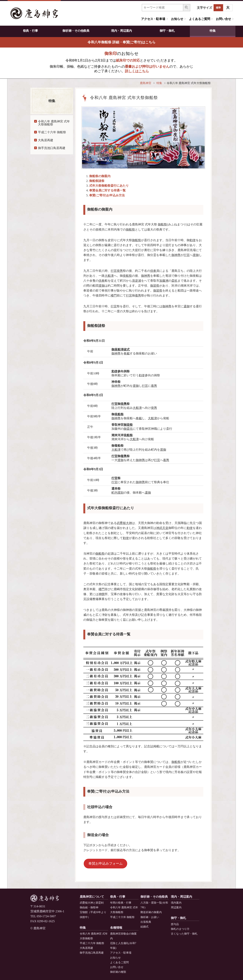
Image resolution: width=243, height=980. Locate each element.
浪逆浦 (136, 281)
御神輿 (176, 255)
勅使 (193, 240)
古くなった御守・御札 (184, 934)
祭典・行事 (30, 31)
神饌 (102, 594)
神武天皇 (162, 528)
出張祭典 (146, 922)
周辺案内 (176, 907)
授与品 (175, 924)
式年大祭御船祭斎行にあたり (109, 186)
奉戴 (127, 353)
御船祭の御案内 (100, 176)
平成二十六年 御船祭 (52, 132)
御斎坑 (128, 429)
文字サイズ (204, 8)
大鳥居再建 (46, 140)
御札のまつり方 (180, 929)
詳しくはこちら (137, 71)
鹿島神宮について (92, 897)
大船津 (109, 276)
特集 (213, 31)
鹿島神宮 (146, 83)
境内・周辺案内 (121, 31)
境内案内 (176, 903)
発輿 (120, 271)
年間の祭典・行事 (121, 903)
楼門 (114, 295)
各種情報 (116, 928)
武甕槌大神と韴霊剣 (92, 903)
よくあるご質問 (199, 19)
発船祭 (127, 276)
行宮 (187, 255)
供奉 (153, 271)
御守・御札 (167, 31)
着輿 (138, 295)
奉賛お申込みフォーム (106, 863)
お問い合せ (223, 19)
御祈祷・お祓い (150, 917)
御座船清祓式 (121, 349)
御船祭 (162, 224)
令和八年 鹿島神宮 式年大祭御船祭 (54, 123)
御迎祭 (155, 286)
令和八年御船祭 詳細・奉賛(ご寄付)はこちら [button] (122, 42)
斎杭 (174, 281)
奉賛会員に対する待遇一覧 (107, 190)
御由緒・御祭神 (89, 907)
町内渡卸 (118, 493)
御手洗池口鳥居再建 (52, 148)
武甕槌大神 (124, 523)
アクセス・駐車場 (153, 19)
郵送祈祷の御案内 (151, 912)
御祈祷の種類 (118, 972)
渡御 (196, 255)
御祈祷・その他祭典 (76, 31)
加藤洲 (164, 281)
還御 (187, 306)
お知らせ (177, 19)
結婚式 (144, 927)
